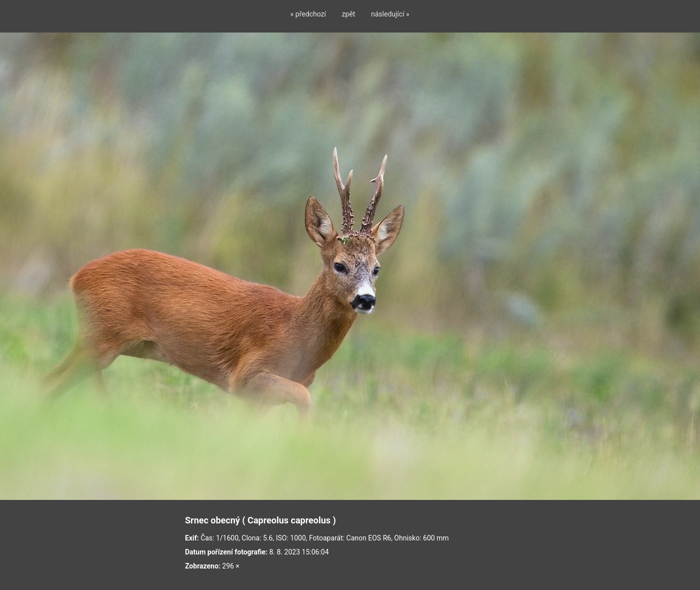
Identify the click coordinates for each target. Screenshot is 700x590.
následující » (390, 14)
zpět (349, 14)
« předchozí (308, 14)
